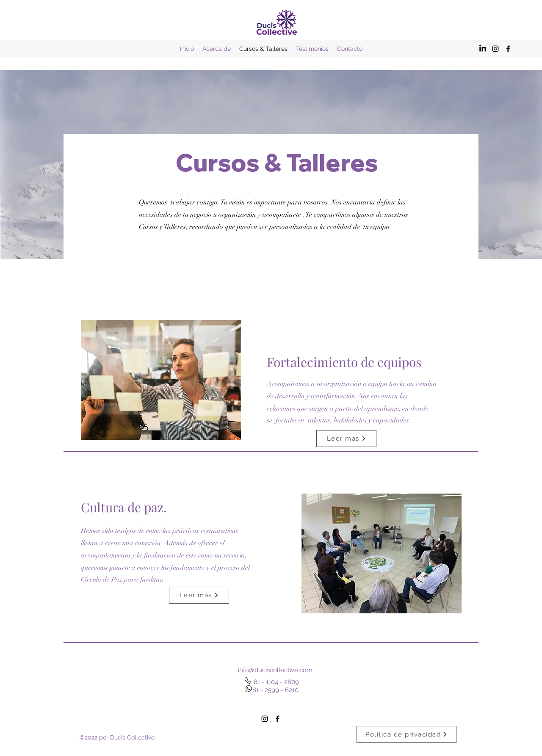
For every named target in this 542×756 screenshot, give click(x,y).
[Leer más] (346, 439)
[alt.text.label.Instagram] (495, 49)
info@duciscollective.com (275, 670)
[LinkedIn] (483, 49)
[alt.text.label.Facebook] (508, 49)
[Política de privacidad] (406, 734)
